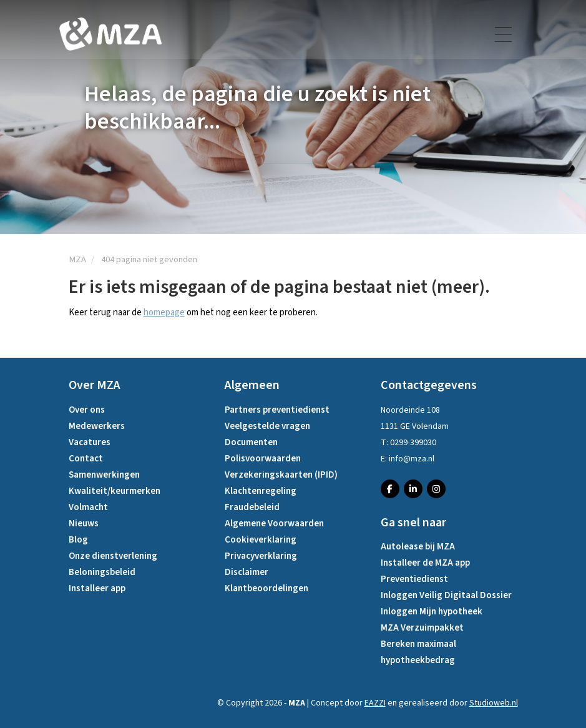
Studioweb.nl (494, 703)
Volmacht (88, 507)
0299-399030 (413, 443)
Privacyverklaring (261, 556)
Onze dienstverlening (113, 556)
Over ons (87, 410)
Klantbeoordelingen (266, 588)
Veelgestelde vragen (267, 426)
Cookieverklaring (261, 540)
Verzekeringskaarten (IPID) (281, 475)
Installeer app (97, 588)
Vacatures (90, 442)
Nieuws (84, 524)
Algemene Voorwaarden (274, 524)
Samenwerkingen (104, 475)
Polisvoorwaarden (263, 459)
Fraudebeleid (252, 507)
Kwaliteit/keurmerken (115, 491)
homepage (164, 312)
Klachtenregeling (261, 491)
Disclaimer (247, 572)
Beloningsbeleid (102, 572)
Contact (86, 459)
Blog (78, 540)
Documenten (251, 442)
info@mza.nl (412, 459)
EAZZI (375, 703)
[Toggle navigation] (504, 38)
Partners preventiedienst (277, 410)
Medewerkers (97, 426)
